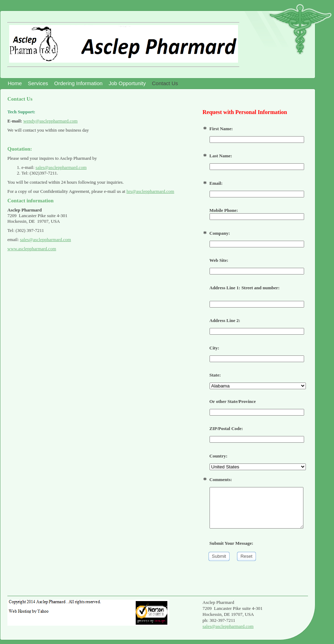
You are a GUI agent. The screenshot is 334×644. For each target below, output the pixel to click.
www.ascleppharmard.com (32, 249)
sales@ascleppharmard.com (61, 167)
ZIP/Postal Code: (226, 428)
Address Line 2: (225, 320)
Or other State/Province (233, 401)
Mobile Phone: (257, 214)
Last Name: (221, 156)
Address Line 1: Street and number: (245, 288)
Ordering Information (78, 83)
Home (15, 83)
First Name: (221, 129)
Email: (216, 183)
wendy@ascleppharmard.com (50, 121)
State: (215, 375)
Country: (219, 456)
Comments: (221, 479)
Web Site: (219, 260)
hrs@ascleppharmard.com (150, 191)
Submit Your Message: (232, 543)
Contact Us (165, 83)
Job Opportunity (127, 83)
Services (38, 83)
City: (214, 348)
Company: (220, 233)
